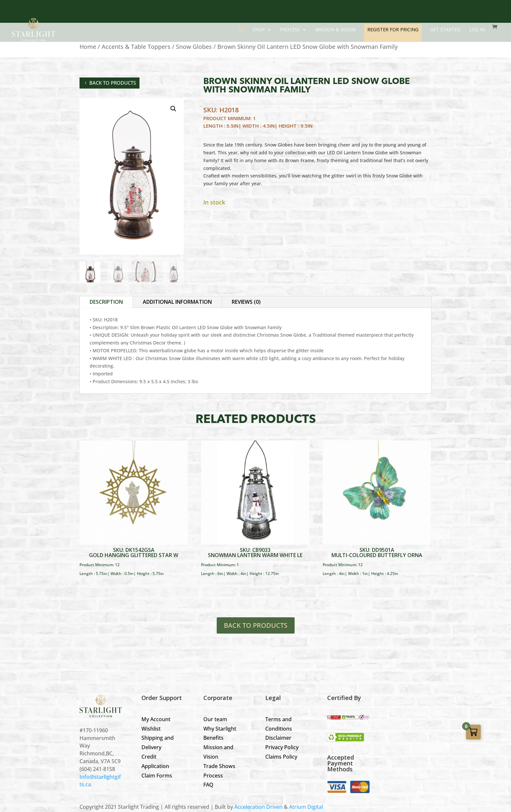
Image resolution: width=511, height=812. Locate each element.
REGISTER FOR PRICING (393, 29)
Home (88, 47)
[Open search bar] (241, 29)
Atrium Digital (306, 807)
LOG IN (477, 30)
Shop (259, 30)
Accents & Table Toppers (136, 47)
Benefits (213, 738)
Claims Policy (281, 757)
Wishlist (151, 729)
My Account (156, 719)
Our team (215, 719)
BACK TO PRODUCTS (256, 625)
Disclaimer (278, 738)
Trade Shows (219, 766)
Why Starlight (220, 729)
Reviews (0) (246, 302)
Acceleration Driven (258, 807)
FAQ (208, 785)
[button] (173, 109)
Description (106, 302)
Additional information (177, 302)
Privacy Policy (282, 747)
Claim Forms (157, 776)
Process (290, 30)
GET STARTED (445, 30)
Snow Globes (194, 47)
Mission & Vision (335, 30)
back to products (113, 83)
